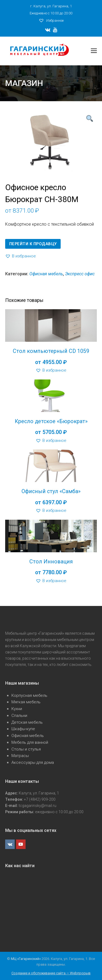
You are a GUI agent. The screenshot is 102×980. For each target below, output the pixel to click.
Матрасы (20, 756)
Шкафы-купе (23, 729)
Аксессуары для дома (33, 762)
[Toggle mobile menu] (94, 51)
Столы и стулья (26, 749)
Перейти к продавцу (33, 244)
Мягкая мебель (26, 702)
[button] (21, 256)
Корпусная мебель (29, 695)
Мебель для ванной (30, 742)
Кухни (17, 709)
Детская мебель (27, 722)
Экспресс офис (80, 274)
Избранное (51, 20)
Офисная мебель (46, 274)
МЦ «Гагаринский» (26, 959)
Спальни (19, 716)
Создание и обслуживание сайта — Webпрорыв (51, 973)
